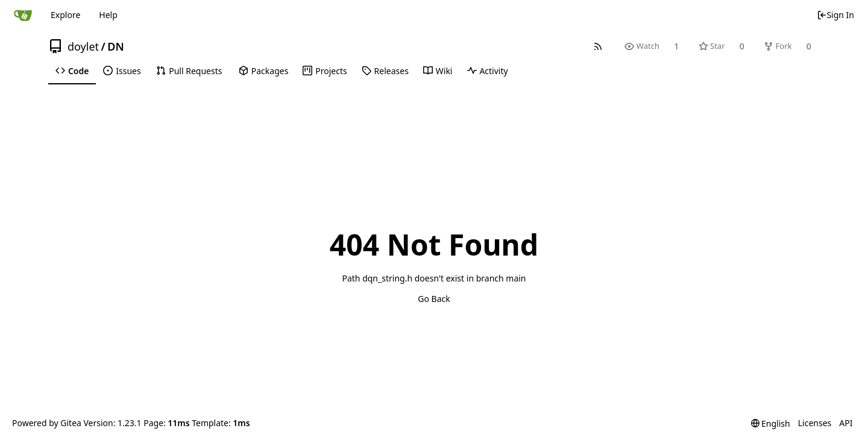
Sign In (835, 15)
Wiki (438, 71)
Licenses (815, 423)
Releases (385, 71)
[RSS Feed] (598, 46)
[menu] (771, 423)
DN (115, 46)
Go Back (434, 299)
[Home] (23, 15)
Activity (488, 71)
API (846, 423)
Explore (65, 15)
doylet (83, 46)
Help (108, 15)
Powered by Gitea (47, 423)
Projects (325, 71)
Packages (263, 71)
